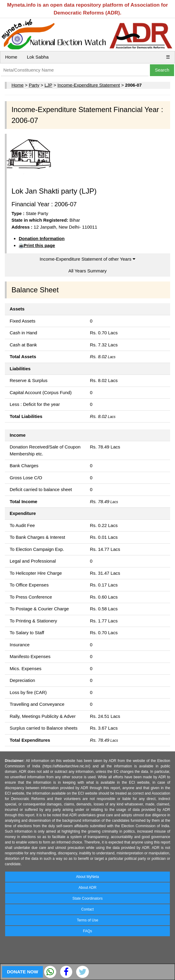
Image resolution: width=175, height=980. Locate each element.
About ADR (87, 888)
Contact (87, 909)
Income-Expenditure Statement (89, 85)
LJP (48, 85)
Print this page (39, 245)
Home (11, 57)
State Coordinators (87, 898)
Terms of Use (87, 920)
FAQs (87, 931)
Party (34, 85)
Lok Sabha (38, 57)
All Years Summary (87, 271)
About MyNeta (87, 877)
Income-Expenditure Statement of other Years (87, 259)
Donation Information (42, 238)
